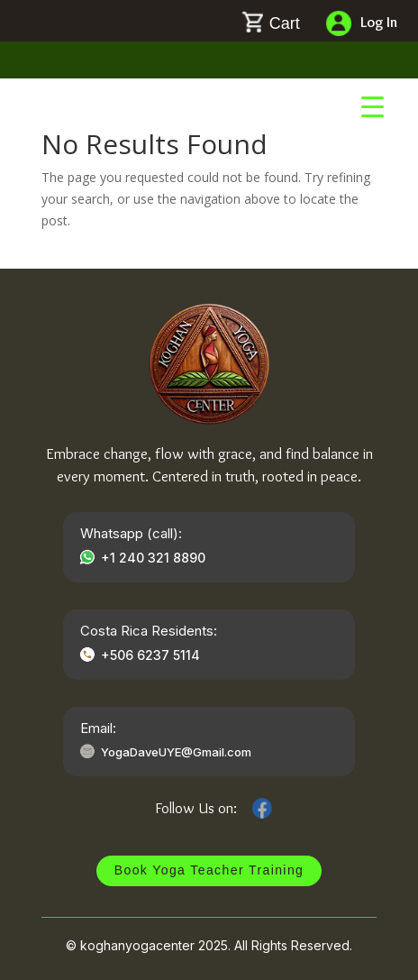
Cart (285, 23)
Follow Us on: (196, 808)
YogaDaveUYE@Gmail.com (176, 752)
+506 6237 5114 (150, 655)
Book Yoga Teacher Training (209, 870)
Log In (379, 22)
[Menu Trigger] (373, 106)
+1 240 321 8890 (153, 558)
